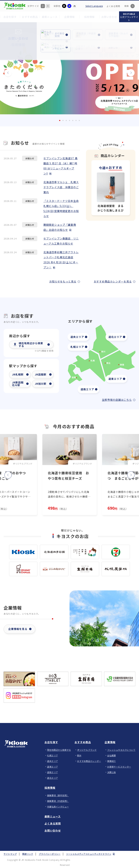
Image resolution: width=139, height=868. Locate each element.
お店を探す (51, 742)
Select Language (94, 6)
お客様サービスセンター (119, 767)
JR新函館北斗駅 (18, 384)
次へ (128, 71)
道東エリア (115, 379)
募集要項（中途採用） (58, 801)
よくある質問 (113, 6)
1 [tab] (60, 121)
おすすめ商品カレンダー (89, 761)
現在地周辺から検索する (59, 750)
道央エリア (77, 337)
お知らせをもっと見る (63, 281)
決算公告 (111, 772)
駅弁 (79, 755)
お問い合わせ (53, 830)
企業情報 (110, 742)
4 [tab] (69, 121)
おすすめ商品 (83, 742)
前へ (11, 71)
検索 (127, 6)
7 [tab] (79, 121)
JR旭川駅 (41, 384)
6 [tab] (76, 121)
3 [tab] (66, 121)
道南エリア (87, 389)
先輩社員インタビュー (58, 807)
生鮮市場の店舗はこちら (117, 400)
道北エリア (115, 337)
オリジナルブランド (87, 750)
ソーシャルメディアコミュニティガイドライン (89, 854)
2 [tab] (63, 121)
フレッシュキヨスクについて (121, 750)
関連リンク (28, 854)
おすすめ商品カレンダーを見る (113, 281)
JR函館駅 (41, 374)
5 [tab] (73, 121)
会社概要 (111, 755)
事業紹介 (111, 761)
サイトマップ (10, 854)
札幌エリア (77, 347)
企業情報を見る (18, 629)
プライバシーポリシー (50, 854)
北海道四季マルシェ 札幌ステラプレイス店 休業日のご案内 (61, 187)
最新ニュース (53, 816)
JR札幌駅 (18, 374)
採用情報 (50, 788)
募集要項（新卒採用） (58, 795)
